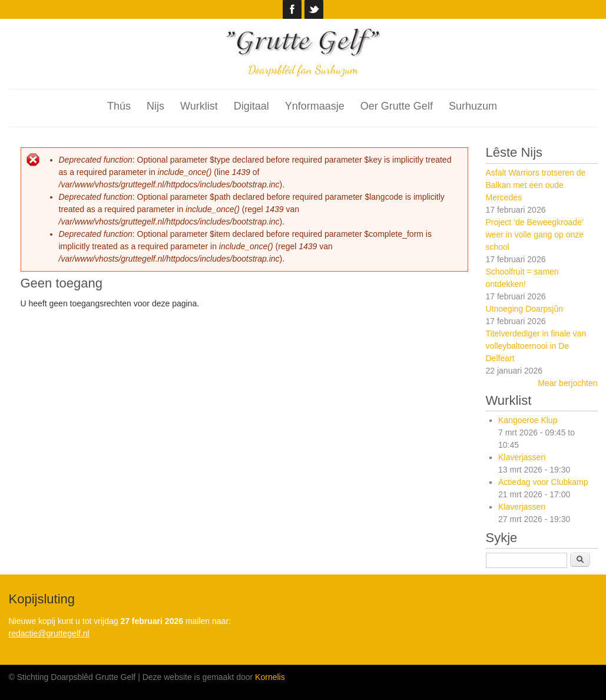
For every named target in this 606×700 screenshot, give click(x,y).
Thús (119, 106)
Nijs (155, 106)
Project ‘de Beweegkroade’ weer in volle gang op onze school (535, 235)
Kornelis (270, 677)
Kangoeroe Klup (528, 420)
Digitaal (251, 106)
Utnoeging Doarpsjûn (525, 309)
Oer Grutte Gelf (397, 106)
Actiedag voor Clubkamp (543, 482)
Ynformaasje (315, 106)
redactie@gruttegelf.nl (49, 633)
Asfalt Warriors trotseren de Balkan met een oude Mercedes (536, 185)
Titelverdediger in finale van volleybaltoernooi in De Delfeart (536, 346)
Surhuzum (473, 106)
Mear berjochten (567, 383)
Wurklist (199, 106)
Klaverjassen (522, 457)
